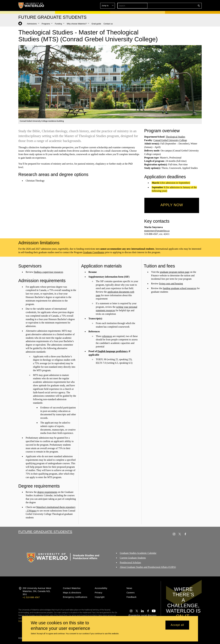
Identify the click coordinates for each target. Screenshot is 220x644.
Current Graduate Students (133, 558)
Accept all (177, 625)
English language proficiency (112, 351)
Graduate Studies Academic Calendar (138, 553)
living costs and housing (171, 284)
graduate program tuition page (175, 272)
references (107, 336)
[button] (177, 6)
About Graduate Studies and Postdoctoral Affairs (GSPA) (148, 567)
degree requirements (47, 492)
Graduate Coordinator (94, 252)
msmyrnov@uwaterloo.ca (157, 231)
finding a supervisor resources (48, 272)
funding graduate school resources (180, 288)
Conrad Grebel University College (170, 140)
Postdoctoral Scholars (130, 562)
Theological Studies (176, 137)
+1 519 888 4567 (31, 597)
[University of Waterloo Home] (31, 5)
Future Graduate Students (45, 532)
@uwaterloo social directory (142, 615)
